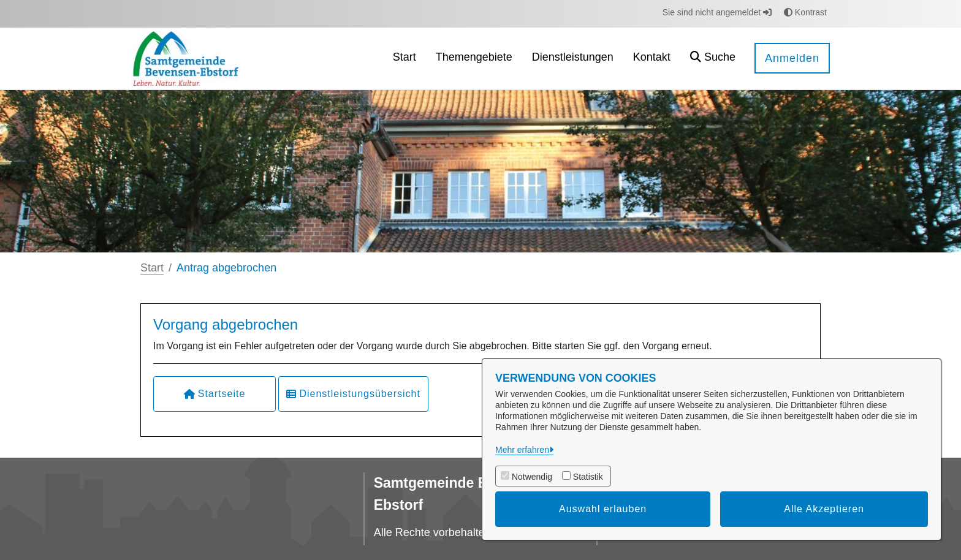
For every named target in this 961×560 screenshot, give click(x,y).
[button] (713, 59)
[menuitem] (405, 59)
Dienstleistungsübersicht (353, 394)
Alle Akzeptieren (824, 509)
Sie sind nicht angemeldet (717, 12)
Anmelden (792, 58)
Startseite (215, 394)
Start (152, 268)
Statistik (588, 477)
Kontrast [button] (805, 12)
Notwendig (532, 477)
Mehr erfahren (522, 450)
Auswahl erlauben (603, 509)
